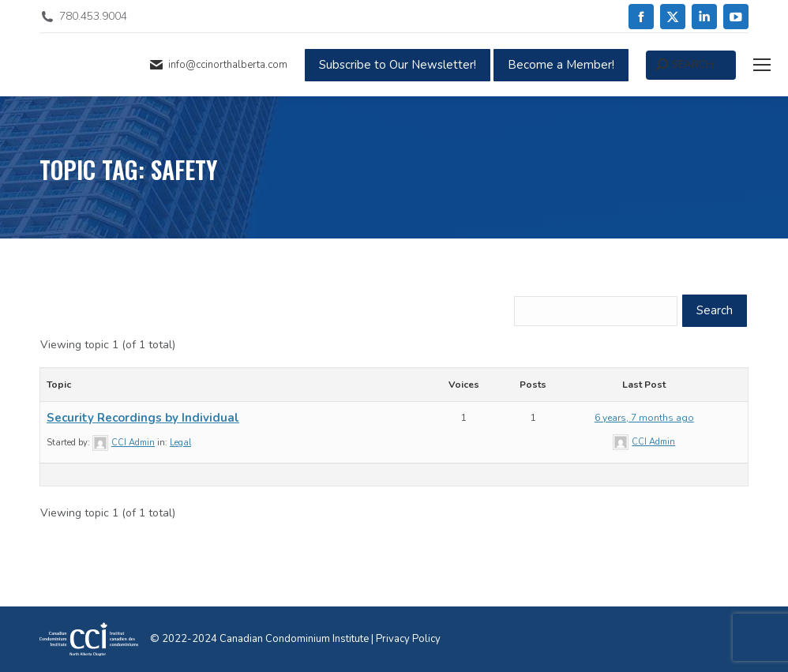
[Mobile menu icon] (762, 65)
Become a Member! (561, 65)
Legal (180, 443)
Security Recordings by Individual (143, 418)
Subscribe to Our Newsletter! (398, 65)
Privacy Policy (408, 639)
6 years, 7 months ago (644, 418)
